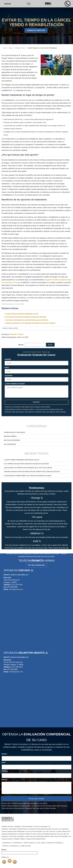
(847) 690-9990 (17, 667)
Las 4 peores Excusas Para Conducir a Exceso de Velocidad (25, 317)
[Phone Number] (68, 4)
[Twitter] (10, 861)
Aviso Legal (41, 843)
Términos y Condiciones (10, 846)
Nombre (8, 359)
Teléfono (9, 376)
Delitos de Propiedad (12, 440)
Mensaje (5, 780)
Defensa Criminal (10, 436)
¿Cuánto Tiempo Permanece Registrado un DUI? (22, 314)
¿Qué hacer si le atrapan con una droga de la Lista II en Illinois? (27, 320)
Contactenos (17, 843)
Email (7, 368)
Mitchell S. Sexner (17, 334)
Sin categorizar (10, 444)
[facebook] (4, 862)
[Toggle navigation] (29, 4)
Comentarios (6, 843)
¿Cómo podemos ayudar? (15, 384)
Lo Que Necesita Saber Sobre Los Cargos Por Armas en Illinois (28, 476)
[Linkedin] (15, 862)
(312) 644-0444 (17, 585)
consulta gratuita (36, 30)
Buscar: (21, 345)
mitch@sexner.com (16, 589)
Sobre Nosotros (29, 843)
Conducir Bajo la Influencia (14, 432)
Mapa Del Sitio (26, 846)
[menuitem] (8, 4)
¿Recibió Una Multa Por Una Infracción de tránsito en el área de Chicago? (30, 323)
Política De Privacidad (54, 843)
